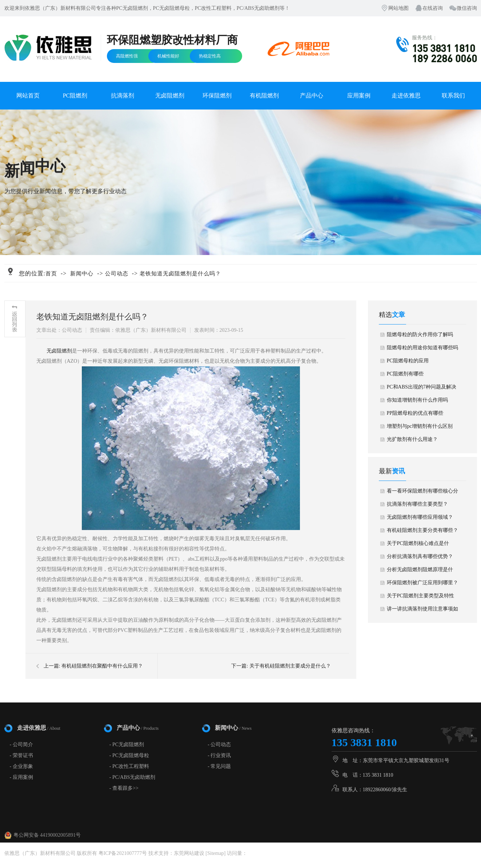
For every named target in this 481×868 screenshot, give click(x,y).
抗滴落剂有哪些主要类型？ (417, 504)
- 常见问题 (219, 766)
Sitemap (216, 853)
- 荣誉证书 (21, 755)
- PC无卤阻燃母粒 (129, 755)
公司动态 (117, 274)
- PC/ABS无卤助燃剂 (132, 777)
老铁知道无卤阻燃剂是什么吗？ (180, 274)
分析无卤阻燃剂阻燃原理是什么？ (420, 572)
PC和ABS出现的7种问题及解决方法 (422, 389)
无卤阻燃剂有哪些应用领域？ (420, 517)
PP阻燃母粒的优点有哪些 (415, 413)
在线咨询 (433, 8)
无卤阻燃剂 (170, 95)
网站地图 (398, 8)
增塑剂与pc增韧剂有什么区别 (420, 426)
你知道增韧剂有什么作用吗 (417, 400)
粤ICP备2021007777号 (123, 853)
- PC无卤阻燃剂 (127, 744)
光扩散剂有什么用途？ (412, 439)
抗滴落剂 (123, 95)
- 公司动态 (219, 744)
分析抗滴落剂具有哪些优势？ (420, 556)
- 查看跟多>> (124, 788)
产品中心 (312, 95)
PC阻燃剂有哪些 (405, 374)
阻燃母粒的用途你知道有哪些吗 (422, 348)
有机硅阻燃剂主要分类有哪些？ (422, 530)
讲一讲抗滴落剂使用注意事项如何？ (422, 611)
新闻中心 (82, 274)
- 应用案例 (21, 777)
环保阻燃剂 (217, 95)
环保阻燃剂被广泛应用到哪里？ (422, 583)
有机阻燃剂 (264, 95)
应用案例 (359, 95)
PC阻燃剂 (75, 95)
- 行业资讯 (219, 755)
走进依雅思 (406, 95)
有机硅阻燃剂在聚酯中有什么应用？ (102, 666)
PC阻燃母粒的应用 (408, 361)
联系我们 (453, 95)
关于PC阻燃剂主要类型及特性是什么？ (420, 598)
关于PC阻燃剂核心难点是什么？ (418, 545)
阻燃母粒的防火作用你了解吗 (420, 335)
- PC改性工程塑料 (129, 766)
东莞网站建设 (189, 853)
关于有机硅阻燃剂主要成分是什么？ (290, 666)
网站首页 (28, 95)
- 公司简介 (21, 744)
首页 (51, 274)
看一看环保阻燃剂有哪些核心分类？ (422, 493)
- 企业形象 (21, 766)
